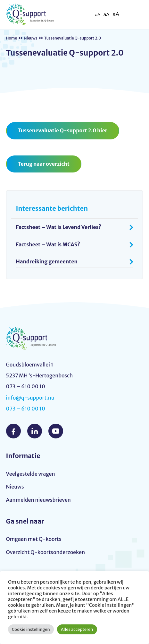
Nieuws (31, 38)
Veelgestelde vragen (31, 474)
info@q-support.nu (30, 398)
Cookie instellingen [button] (31, 629)
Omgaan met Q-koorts (34, 539)
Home (12, 38)
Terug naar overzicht (44, 164)
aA (98, 15)
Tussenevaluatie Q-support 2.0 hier (63, 130)
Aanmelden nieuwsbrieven (38, 500)
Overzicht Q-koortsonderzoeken (46, 552)
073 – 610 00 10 (26, 409)
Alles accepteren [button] (77, 629)
